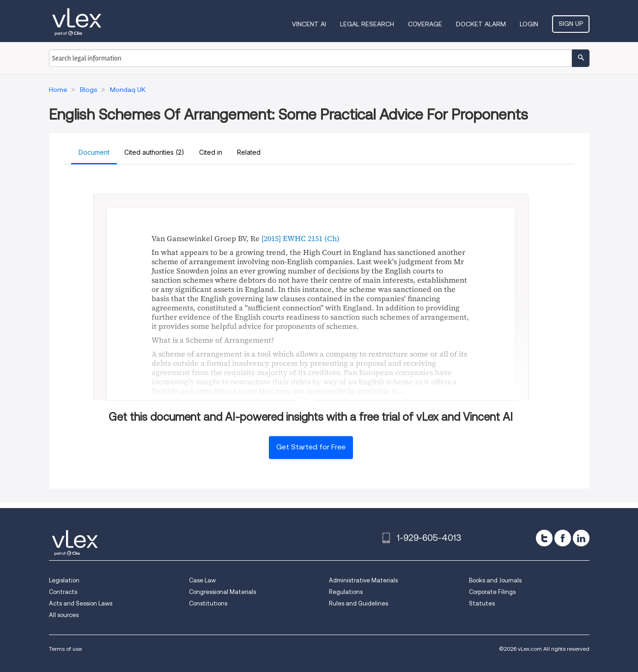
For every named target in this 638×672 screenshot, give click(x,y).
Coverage (425, 24)
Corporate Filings (492, 592)
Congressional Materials (222, 592)
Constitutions (208, 603)
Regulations (346, 592)
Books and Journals (495, 580)
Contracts (63, 592)
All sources (64, 615)
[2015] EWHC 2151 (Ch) (301, 238)
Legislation (64, 580)
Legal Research (367, 24)
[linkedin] (581, 538)
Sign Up (571, 24)
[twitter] (544, 538)
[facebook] (563, 538)
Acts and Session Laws (81, 603)
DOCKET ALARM (481, 24)
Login (529, 24)
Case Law (202, 580)
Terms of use (65, 649)
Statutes (482, 603)
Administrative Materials (363, 580)
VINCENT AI (309, 24)
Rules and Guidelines (358, 603)
